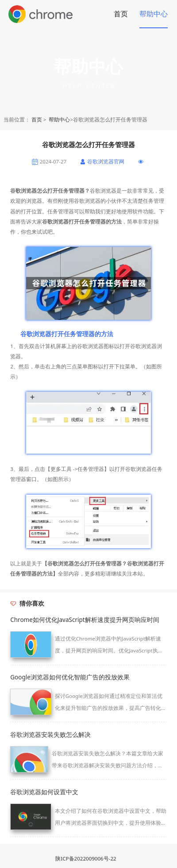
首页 (121, 14)
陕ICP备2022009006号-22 (86, 859)
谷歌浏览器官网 (106, 161)
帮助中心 (154, 14)
